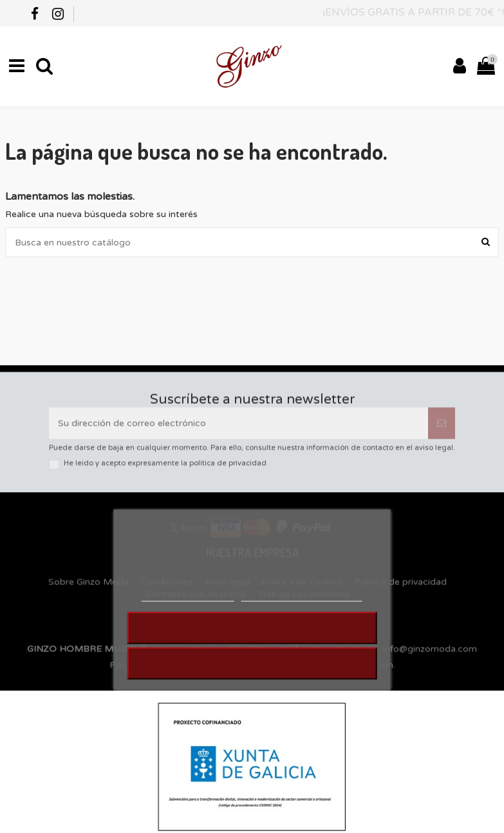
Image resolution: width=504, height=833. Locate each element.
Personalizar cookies (302, 605)
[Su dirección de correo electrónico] (238, 429)
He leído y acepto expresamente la (165, 469)
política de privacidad (228, 469)
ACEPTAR (252, 673)
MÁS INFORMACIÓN (188, 605)
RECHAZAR (252, 638)
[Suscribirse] (442, 429)
